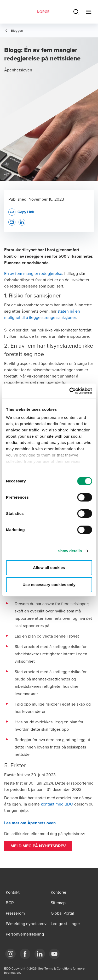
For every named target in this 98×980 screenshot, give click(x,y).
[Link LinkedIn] (40, 954)
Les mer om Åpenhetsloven (30, 823)
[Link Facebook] (25, 954)
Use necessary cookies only (49, 585)
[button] (38, 846)
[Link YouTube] (54, 954)
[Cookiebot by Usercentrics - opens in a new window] (70, 391)
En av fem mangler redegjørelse (33, 273)
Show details (70, 551)
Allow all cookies (49, 568)
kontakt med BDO (57, 804)
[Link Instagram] (10, 954)
